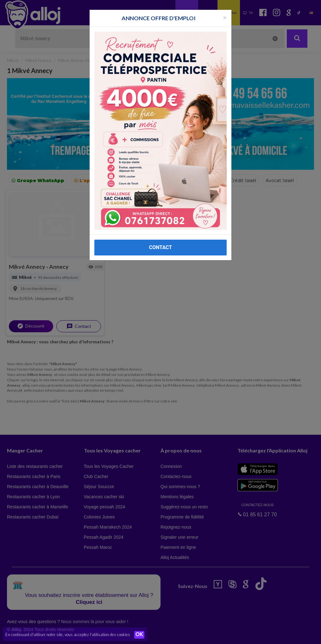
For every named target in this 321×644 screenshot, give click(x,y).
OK (139, 635)
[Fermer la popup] (225, 17)
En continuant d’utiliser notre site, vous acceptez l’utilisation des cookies (68, 635)
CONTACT (160, 247)
